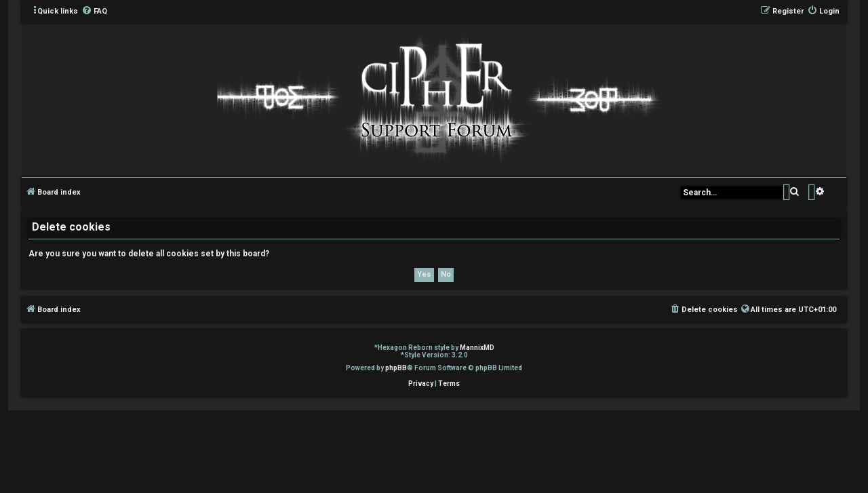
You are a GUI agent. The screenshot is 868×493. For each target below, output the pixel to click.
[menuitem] (94, 12)
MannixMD (477, 348)
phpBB (396, 368)
